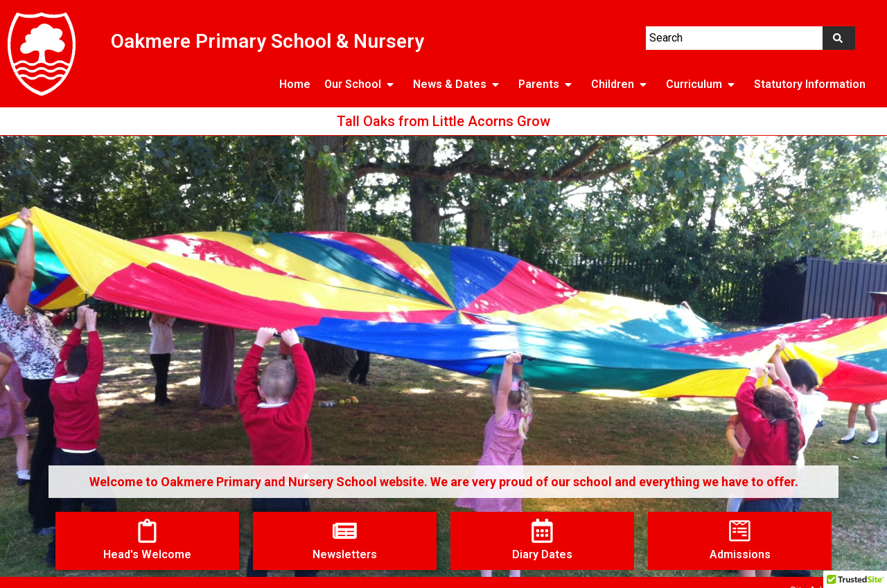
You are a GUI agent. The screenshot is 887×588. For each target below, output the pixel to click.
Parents (548, 84)
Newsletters (345, 554)
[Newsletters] (345, 531)
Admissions (740, 554)
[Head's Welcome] (147, 531)
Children (622, 84)
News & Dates (459, 84)
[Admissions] (740, 531)
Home (295, 84)
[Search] (839, 38)
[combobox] (734, 38)
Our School (362, 84)
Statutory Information (810, 84)
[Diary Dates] (542, 531)
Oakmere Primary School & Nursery (267, 41)
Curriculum (703, 84)
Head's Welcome (147, 554)
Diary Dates (542, 554)
